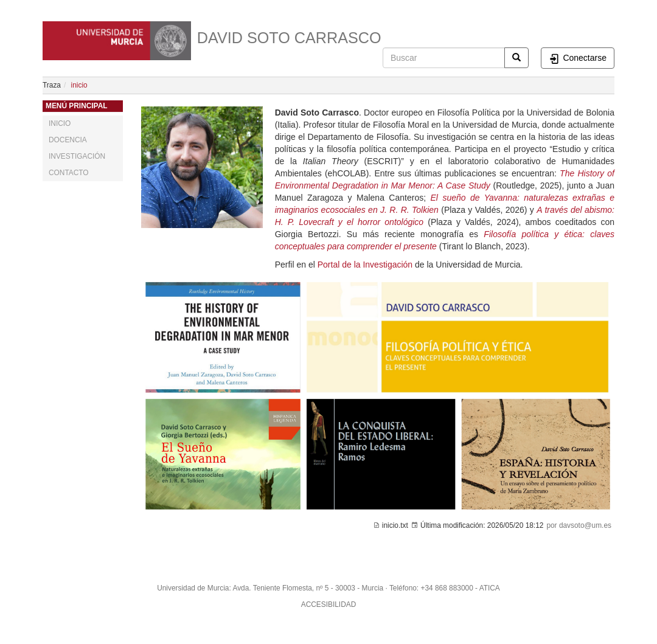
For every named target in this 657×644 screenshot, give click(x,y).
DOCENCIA (68, 140)
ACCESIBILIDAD (329, 604)
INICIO (60, 123)
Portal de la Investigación (365, 265)
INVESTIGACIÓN (77, 156)
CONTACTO (69, 173)
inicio (79, 85)
